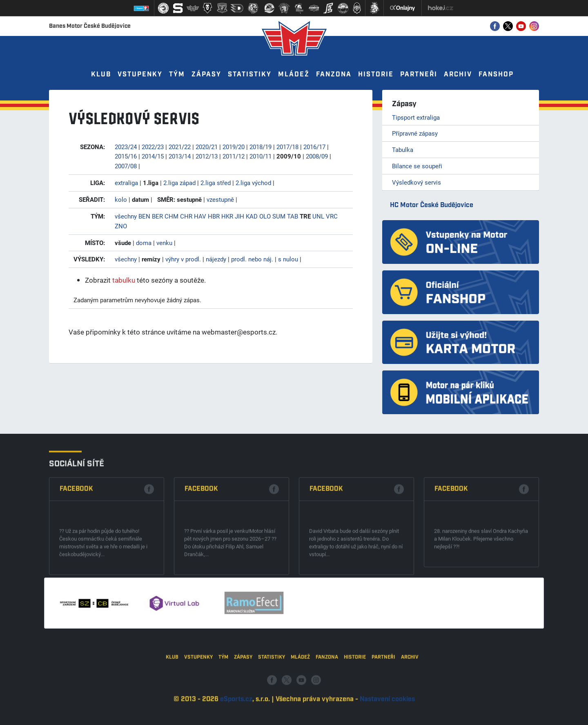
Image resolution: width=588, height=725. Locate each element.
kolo (121, 199)
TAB (293, 216)
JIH (239, 216)
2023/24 (126, 147)
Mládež (294, 75)
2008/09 (317, 156)
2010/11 (261, 156)
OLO (265, 216)
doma (144, 243)
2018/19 (261, 147)
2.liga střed (216, 183)
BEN (144, 216)
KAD (252, 216)
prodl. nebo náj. (252, 259)
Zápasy (206, 75)
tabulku (124, 280)
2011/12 (234, 156)
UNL (318, 216)
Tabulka (403, 149)
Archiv (458, 75)
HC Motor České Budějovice (432, 205)
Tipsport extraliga (416, 117)
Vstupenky (140, 75)
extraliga (126, 183)
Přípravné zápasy (415, 133)
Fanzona (334, 75)
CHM (171, 216)
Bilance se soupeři (417, 166)
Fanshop (496, 75)
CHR (186, 216)
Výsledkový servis (416, 182)
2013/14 (180, 156)
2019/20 (234, 147)
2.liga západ (179, 183)
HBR (214, 216)
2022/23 (153, 147)
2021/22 (180, 147)
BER (157, 216)
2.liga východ (253, 183)
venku (164, 243)
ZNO (121, 226)
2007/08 (126, 166)
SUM (279, 216)
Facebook (76, 551)
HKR (227, 216)
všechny (126, 216)
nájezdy (216, 259)
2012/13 (207, 156)
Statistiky (250, 75)
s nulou (288, 259)
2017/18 (287, 147)
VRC (332, 216)
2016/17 (314, 147)
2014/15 (153, 156)
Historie (376, 75)
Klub (101, 75)
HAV (200, 216)
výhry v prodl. (183, 259)
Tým (177, 75)
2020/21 (207, 147)
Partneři (419, 75)
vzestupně (220, 199)
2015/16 (126, 156)
